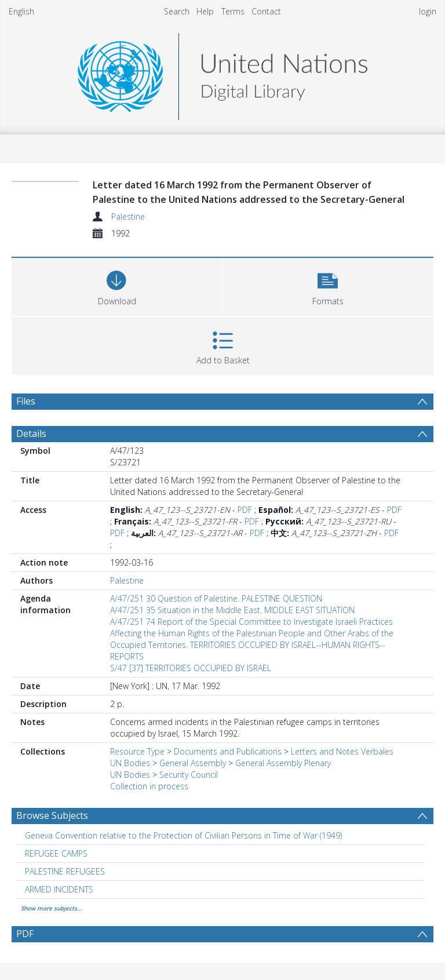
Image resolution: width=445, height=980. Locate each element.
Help (205, 11)
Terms (233, 11)
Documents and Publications (228, 751)
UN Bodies (130, 763)
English (21, 11)
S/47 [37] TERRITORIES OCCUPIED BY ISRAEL (191, 668)
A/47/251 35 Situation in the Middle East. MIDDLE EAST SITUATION (232, 610)
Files (26, 401)
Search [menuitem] (177, 11)
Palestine (128, 216)
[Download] (117, 285)
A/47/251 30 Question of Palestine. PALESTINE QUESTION (216, 598)
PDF (245, 510)
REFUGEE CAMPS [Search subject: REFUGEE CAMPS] (56, 853)
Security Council (189, 775)
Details (31, 433)
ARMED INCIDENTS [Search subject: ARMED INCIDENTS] (59, 889)
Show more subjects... (52, 908)
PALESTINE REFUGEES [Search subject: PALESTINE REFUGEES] (65, 871)
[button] (328, 285)
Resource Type (137, 751)
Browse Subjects (52, 815)
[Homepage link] (222, 73)
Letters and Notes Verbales (342, 751)
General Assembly (193, 763)
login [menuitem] (428, 11)
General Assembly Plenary (283, 763)
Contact (266, 11)
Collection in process (149, 786)
